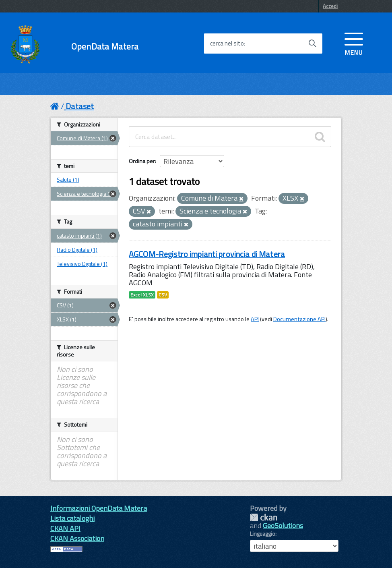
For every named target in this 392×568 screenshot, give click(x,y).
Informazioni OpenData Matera (99, 508)
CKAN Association (77, 538)
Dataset (80, 106)
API (255, 319)
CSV (163, 295)
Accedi (330, 6)
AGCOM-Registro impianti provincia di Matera (207, 254)
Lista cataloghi (72, 518)
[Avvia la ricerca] (312, 44)
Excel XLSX (142, 295)
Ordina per (142, 161)
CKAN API (65, 528)
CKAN (264, 517)
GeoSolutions (283, 526)
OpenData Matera (105, 47)
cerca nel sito (227, 44)
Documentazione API (299, 319)
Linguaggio (263, 534)
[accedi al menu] (354, 43)
